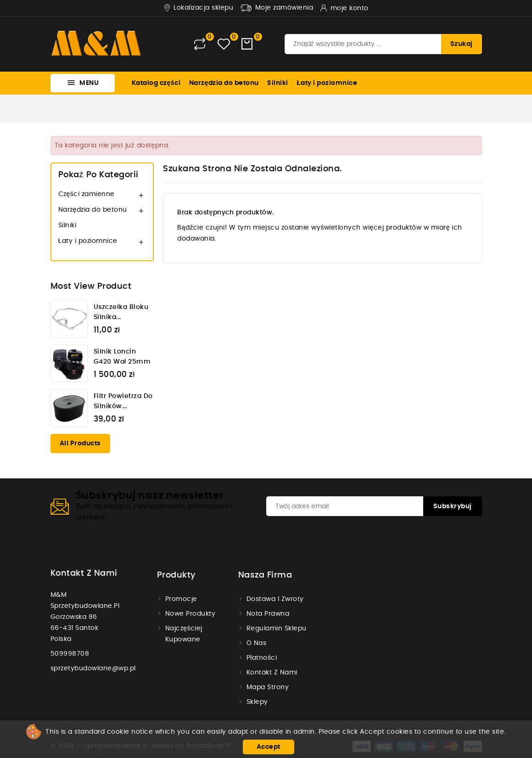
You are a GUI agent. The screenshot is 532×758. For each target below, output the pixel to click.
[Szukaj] (383, 44)
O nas (257, 643)
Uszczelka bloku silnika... (121, 312)
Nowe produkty (190, 614)
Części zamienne (87, 194)
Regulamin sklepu (277, 629)
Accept (269, 747)
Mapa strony (268, 687)
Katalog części (156, 83)
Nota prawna (268, 614)
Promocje (181, 599)
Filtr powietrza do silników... (123, 401)
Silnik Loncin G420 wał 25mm (122, 357)
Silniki (278, 83)
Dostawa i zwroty (275, 599)
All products (80, 444)
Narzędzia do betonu (224, 83)
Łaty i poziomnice (327, 83)
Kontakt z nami (84, 573)
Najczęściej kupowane (184, 634)
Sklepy (257, 702)
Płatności (262, 658)
